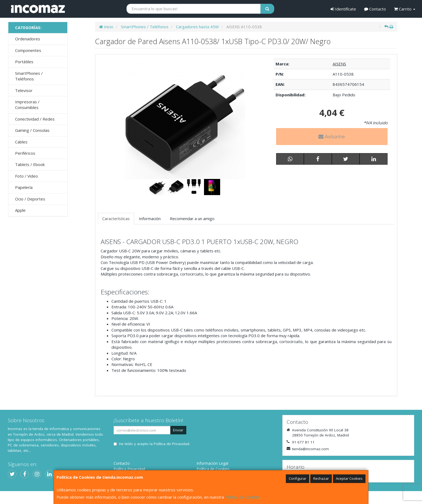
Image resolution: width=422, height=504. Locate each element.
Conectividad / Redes (35, 119)
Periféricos (25, 153)
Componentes (28, 50)
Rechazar (321, 478)
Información (150, 218)
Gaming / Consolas (32, 130)
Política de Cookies (242, 497)
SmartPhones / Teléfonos (29, 76)
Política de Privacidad (171, 444)
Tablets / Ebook (30, 164)
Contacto (375, 9)
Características (116, 218)
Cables (21, 142)
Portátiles (24, 62)
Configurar (298, 478)
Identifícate (343, 9)
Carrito (405, 9)
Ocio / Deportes (30, 199)
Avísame (332, 136)
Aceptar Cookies (349, 478)
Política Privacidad (129, 469)
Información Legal (212, 463)
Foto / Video (27, 176)
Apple (20, 210)
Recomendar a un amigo (192, 218)
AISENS (339, 64)
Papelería (24, 187)
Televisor (24, 90)
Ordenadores (28, 39)
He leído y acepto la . (154, 444)
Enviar (178, 430)
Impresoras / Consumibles (27, 105)
